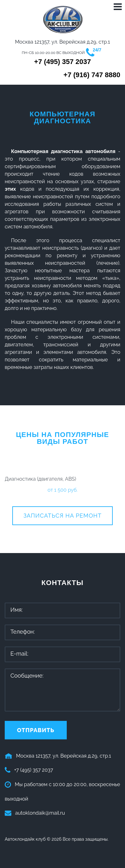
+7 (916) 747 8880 (92, 75)
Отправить (36, 730)
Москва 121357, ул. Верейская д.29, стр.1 (64, 756)
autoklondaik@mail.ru (40, 813)
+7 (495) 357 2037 (62, 62)
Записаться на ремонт (62, 516)
